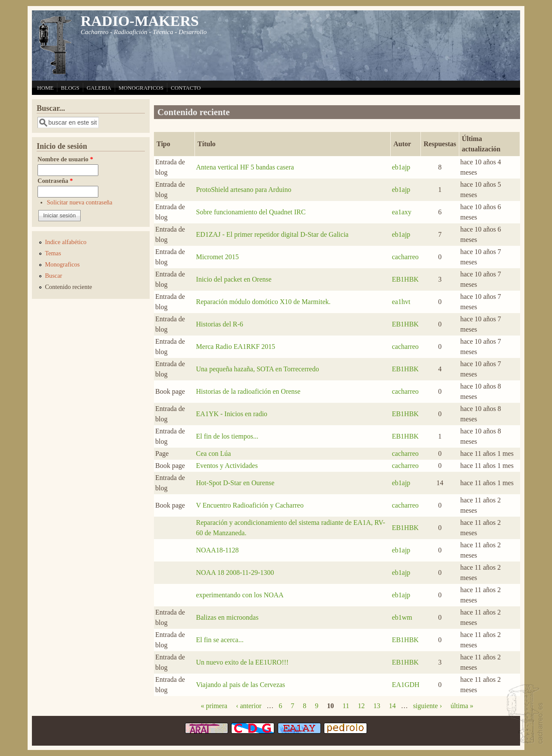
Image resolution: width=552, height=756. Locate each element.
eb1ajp (401, 167)
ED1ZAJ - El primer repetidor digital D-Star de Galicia (273, 234)
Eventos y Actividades (227, 466)
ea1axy (402, 212)
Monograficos (62, 264)
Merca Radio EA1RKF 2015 (236, 347)
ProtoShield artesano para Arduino (244, 190)
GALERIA (99, 88)
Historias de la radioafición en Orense (248, 391)
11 (346, 706)
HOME (45, 88)
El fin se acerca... (220, 640)
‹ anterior (249, 706)
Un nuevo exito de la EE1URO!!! (243, 662)
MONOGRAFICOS (141, 88)
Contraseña (55, 181)
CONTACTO (186, 88)
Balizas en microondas (227, 617)
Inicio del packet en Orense (234, 279)
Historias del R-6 (220, 324)
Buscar (53, 276)
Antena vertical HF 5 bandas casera (245, 167)
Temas (53, 253)
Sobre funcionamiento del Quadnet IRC (251, 212)
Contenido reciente (68, 287)
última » (462, 706)
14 (392, 706)
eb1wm (402, 617)
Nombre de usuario (65, 159)
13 (377, 706)
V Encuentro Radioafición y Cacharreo (250, 505)
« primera (214, 706)
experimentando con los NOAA (240, 595)
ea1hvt (401, 302)
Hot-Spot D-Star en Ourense (235, 483)
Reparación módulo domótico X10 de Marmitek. (263, 302)
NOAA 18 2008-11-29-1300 (235, 572)
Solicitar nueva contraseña (80, 202)
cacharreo (405, 257)
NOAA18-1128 (218, 550)
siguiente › (428, 706)
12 (361, 706)
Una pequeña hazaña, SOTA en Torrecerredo (258, 369)
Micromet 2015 (218, 257)
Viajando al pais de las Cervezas (241, 685)
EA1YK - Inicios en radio (232, 414)
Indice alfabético (66, 242)
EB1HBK (405, 279)
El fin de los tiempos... (227, 436)
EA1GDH (406, 685)
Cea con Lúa (214, 453)
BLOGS (70, 88)
